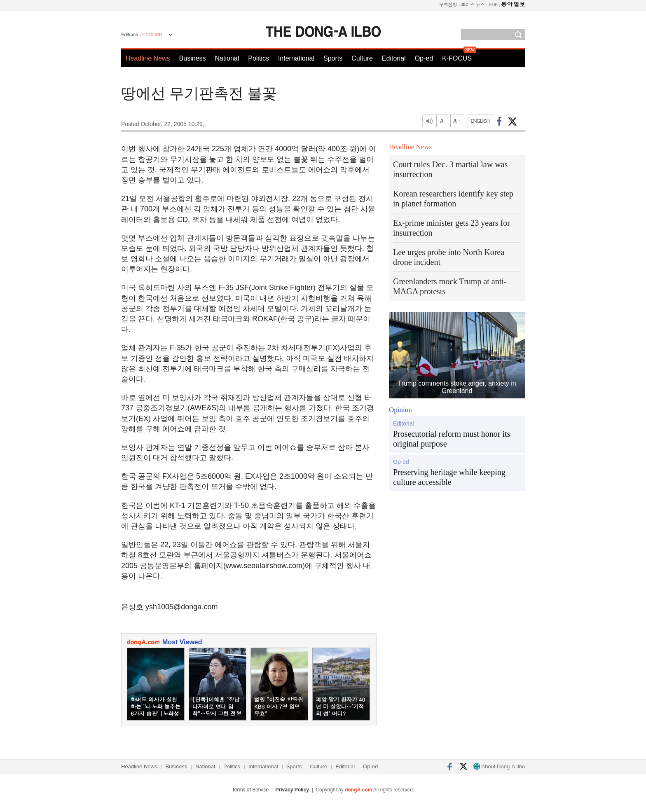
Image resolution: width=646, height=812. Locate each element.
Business (193, 58)
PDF (493, 4)
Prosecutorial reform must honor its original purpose (452, 439)
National (227, 58)
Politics (259, 58)
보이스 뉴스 (473, 4)
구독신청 (448, 4)
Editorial (394, 58)
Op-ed (424, 58)
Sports (333, 58)
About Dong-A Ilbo (499, 766)
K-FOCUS (457, 58)
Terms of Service (250, 790)
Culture (362, 58)
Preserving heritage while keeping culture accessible (449, 477)
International (296, 58)
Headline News (148, 58)
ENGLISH (152, 35)
